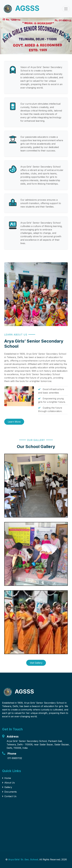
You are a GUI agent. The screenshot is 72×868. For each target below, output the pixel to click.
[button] (5, 36)
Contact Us (9, 796)
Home (7, 778)
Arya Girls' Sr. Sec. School (23, 859)
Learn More (14, 422)
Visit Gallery (36, 663)
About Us (8, 783)
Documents (9, 792)
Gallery (7, 787)
